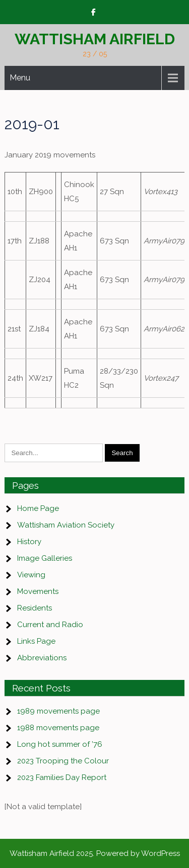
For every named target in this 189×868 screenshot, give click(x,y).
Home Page (38, 508)
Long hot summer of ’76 (60, 744)
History (29, 542)
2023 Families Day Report (62, 777)
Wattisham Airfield (95, 39)
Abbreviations (42, 658)
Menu (20, 78)
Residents (35, 608)
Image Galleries (45, 558)
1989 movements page (58, 711)
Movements (38, 591)
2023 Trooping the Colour (63, 761)
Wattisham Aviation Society (66, 525)
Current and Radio (50, 625)
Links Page (36, 641)
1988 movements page (58, 728)
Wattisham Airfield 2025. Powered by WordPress (95, 853)
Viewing (31, 575)
